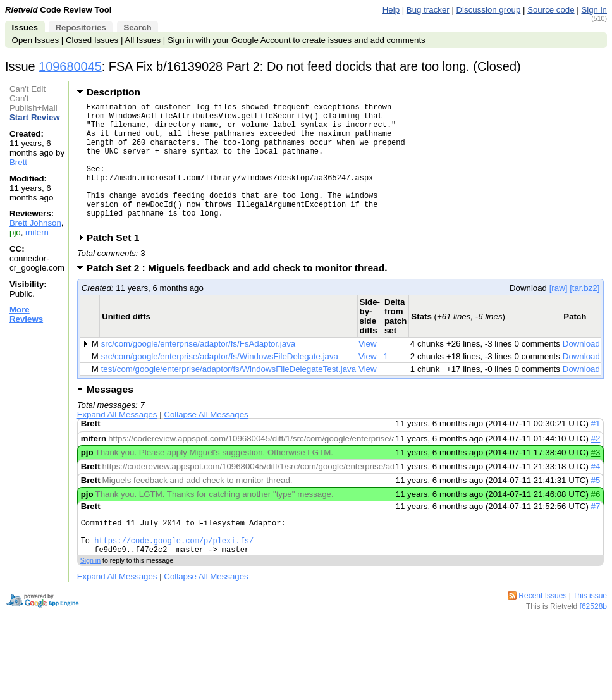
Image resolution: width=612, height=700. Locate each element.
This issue (590, 630)
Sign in (594, 10)
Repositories (80, 28)
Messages (110, 416)
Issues (25, 28)
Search (137, 28)
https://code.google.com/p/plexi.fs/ (174, 573)
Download (581, 370)
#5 (596, 507)
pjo (15, 232)
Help (391, 10)
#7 (596, 533)
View (368, 370)
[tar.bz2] (584, 315)
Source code (551, 10)
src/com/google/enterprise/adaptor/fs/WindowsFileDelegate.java (220, 383)
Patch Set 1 (117, 264)
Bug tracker (428, 10)
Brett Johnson (35, 223)
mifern (37, 232)
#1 (596, 450)
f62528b (593, 641)
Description (113, 92)
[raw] (559, 315)
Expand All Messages (117, 441)
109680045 (70, 66)
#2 (596, 465)
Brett (18, 162)
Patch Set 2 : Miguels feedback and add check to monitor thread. (241, 294)
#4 (596, 493)
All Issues (143, 40)
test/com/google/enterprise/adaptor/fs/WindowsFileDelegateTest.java (229, 396)
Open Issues (35, 40)
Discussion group (489, 10)
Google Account (261, 40)
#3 (596, 479)
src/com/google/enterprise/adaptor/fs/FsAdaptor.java (198, 370)
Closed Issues (92, 40)
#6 (596, 521)
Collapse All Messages (206, 441)
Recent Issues (542, 630)
